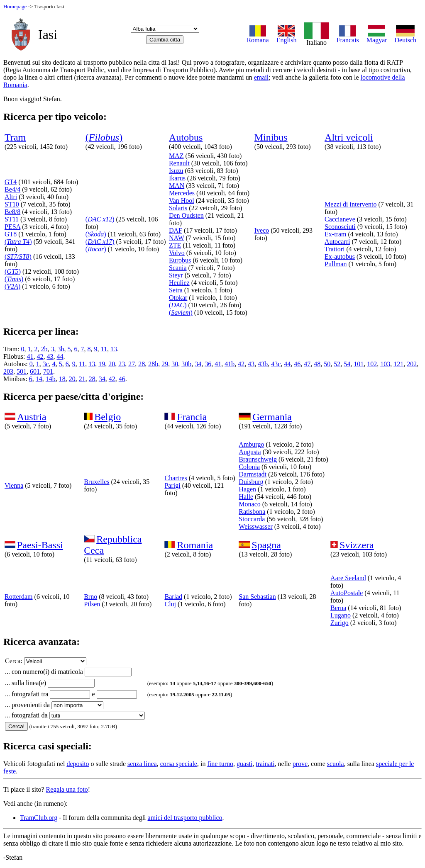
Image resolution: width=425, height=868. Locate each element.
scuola (336, 764)
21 (82, 379)
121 (398, 364)
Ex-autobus (340, 257)
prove (300, 764)
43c (276, 364)
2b (44, 349)
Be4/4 (12, 189)
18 (62, 379)
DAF (176, 230)
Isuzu (176, 171)
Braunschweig (258, 459)
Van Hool (182, 201)
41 (30, 356)
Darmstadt (253, 474)
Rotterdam (19, 597)
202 (412, 364)
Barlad (173, 597)
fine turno (220, 764)
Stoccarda (252, 519)
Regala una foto (67, 789)
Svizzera (357, 545)
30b (186, 364)
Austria (32, 417)
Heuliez (179, 283)
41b (230, 364)
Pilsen (92, 604)
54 (347, 364)
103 (385, 364)
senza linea (142, 764)
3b (61, 349)
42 (40, 356)
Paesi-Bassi (40, 545)
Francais (348, 37)
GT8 (11, 234)
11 (104, 349)
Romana (258, 37)
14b (51, 379)
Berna (338, 608)
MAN (177, 186)
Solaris (178, 208)
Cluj (170, 604)
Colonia (249, 467)
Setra (176, 290)
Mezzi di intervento (351, 204)
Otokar (178, 298)
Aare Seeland (348, 578)
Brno (90, 597)
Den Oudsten (186, 215)
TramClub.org (39, 818)
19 (102, 364)
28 (142, 364)
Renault (179, 163)
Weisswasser (255, 526)
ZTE (175, 245)
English (287, 37)
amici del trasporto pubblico (185, 818)
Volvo (177, 253)
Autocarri (337, 242)
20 (112, 364)
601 (35, 371)
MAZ (176, 156)
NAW (177, 238)
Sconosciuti (340, 227)
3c (46, 364)
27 (132, 364)
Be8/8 (12, 212)
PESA (12, 227)
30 (175, 364)
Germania (272, 417)
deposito (78, 764)
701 (48, 371)
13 (114, 349)
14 (39, 379)
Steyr (176, 275)
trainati (265, 764)
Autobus (186, 137)
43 (50, 356)
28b (153, 364)
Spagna (266, 545)
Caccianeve (340, 219)
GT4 (11, 182)
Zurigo (340, 623)
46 (297, 364)
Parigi (172, 485)
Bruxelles (96, 482)
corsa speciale (179, 764)
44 (60, 356)
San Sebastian (257, 597)
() (104, 137)
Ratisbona (252, 512)
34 (198, 364)
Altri (11, 197)
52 (337, 364)
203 (8, 371)
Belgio (107, 417)
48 (317, 364)
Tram (15, 137)
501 (22, 371)
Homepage (15, 6)
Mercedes (182, 193)
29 (165, 364)
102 (372, 364)
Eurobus (180, 260)
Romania (195, 545)
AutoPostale (347, 593)
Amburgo (251, 444)
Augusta (250, 452)
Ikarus (177, 178)
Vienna (14, 485)
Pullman (336, 264)
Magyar (377, 37)
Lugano (341, 615)
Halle (246, 497)
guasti (244, 764)
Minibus (271, 137)
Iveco (262, 230)
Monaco (249, 504)
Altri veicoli (349, 137)
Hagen (247, 489)
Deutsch (405, 37)
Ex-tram (335, 234)
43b (263, 364)
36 (208, 364)
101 (359, 364)
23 (122, 364)
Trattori (335, 249)
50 (327, 364)
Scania (178, 268)
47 (307, 364)
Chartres (176, 478)
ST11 (12, 219)
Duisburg (251, 482)
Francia (192, 417)
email (261, 77)
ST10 (12, 204)
